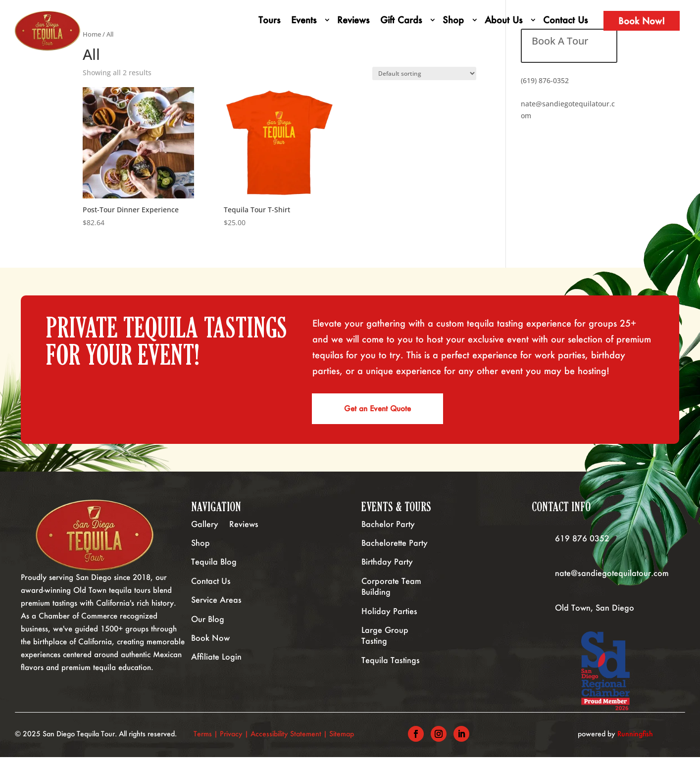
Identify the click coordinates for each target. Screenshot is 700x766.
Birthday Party (387, 570)
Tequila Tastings (391, 669)
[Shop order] (424, 73)
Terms (203, 742)
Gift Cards (401, 20)
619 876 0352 (582, 547)
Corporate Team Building (391, 595)
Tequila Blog (214, 570)
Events (304, 20)
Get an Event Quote (380, 413)
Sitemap (343, 742)
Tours (269, 20)
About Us (503, 20)
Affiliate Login (216, 665)
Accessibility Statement (286, 742)
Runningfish (635, 742)
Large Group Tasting (385, 644)
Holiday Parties (389, 620)
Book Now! (642, 21)
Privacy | (235, 742)
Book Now (210, 646)
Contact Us (565, 20)
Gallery (205, 533)
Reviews (353, 20)
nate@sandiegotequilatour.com (612, 582)
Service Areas (216, 608)
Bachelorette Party (395, 551)
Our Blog (208, 628)
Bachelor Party (388, 533)
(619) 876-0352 (545, 80)
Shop (453, 20)
